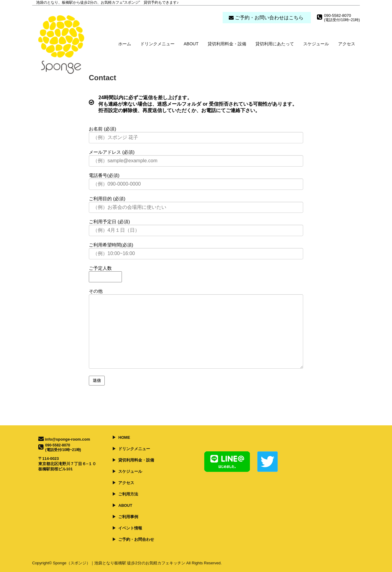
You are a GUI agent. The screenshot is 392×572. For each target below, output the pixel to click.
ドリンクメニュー (157, 44)
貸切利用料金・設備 (227, 44)
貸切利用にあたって (275, 44)
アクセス (347, 44)
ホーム (125, 44)
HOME (124, 437)
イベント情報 (130, 528)
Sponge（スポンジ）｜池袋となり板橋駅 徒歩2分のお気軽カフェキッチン (119, 563)
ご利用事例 (128, 517)
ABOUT (191, 44)
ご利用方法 (128, 494)
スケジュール (316, 44)
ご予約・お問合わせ (136, 539)
